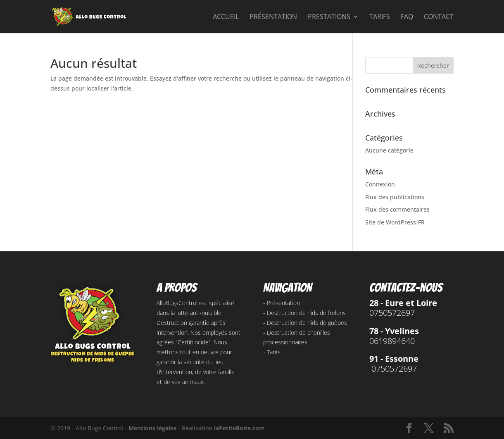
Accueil (226, 17)
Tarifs (380, 17)
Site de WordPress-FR (395, 222)
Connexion (380, 184)
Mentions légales (152, 428)
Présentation (273, 17)
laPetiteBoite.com (239, 428)
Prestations (329, 17)
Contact (439, 17)
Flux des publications (395, 197)
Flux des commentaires (397, 209)
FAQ (407, 17)
